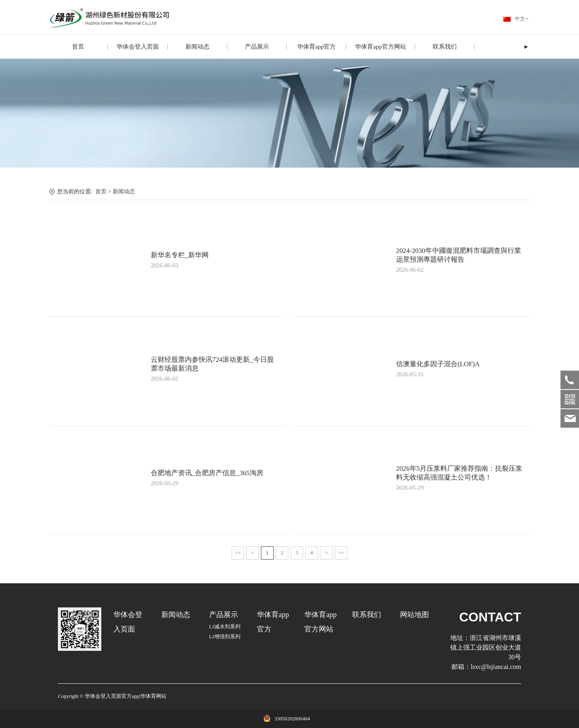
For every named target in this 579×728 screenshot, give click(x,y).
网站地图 (415, 615)
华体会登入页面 (138, 47)
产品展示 (257, 47)
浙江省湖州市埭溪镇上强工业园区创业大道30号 (486, 647)
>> (341, 553)
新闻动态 (197, 47)
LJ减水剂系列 (225, 627)
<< (238, 553)
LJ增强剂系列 (225, 637)
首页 (78, 47)
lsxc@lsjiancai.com (496, 667)
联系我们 (445, 47)
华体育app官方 (317, 47)
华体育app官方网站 (381, 47)
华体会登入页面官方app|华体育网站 (126, 696)
